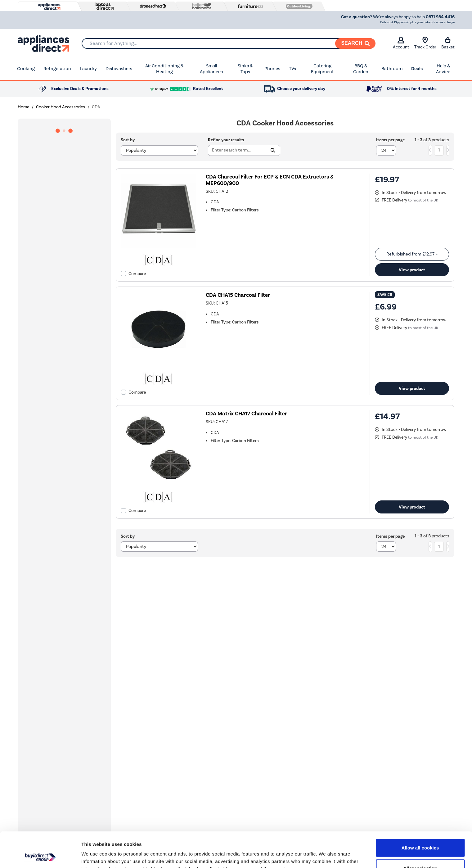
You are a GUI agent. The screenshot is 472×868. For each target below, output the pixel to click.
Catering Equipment (322, 69)
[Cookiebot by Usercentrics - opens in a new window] (40, 856)
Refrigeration (57, 69)
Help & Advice (443, 69)
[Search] (355, 43)
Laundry (88, 69)
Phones (272, 69)
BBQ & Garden (361, 69)
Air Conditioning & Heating (164, 69)
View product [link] (412, 270)
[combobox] (228, 43)
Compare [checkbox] (137, 274)
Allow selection (420, 835)
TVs (292, 69)
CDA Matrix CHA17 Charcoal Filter (246, 414)
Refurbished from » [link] (412, 254)
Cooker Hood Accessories (61, 107)
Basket (448, 43)
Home (23, 107)
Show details (326, 856)
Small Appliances (211, 69)
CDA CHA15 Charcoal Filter (238, 295)
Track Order (425, 43)
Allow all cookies (420, 814)
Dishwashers (119, 69)
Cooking (26, 69)
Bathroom (392, 69)
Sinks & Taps (245, 69)
